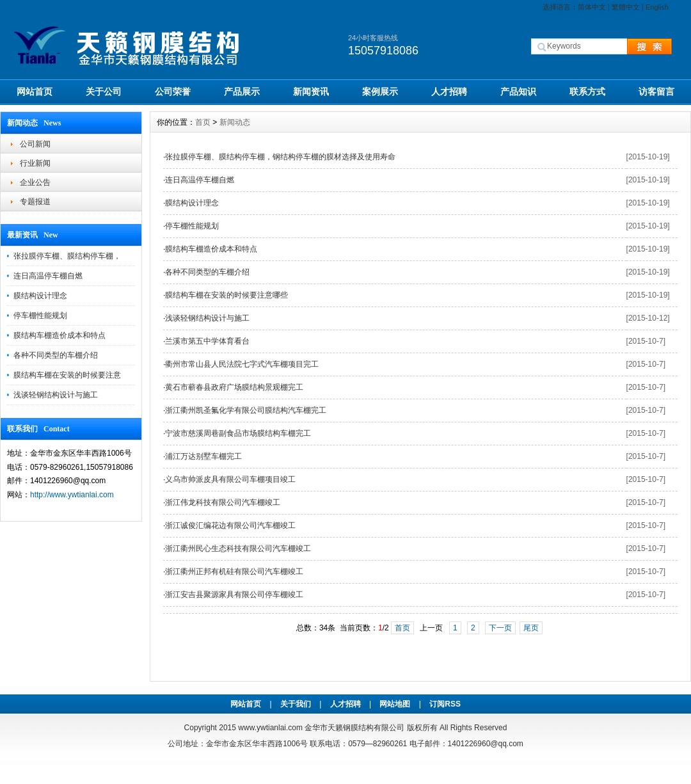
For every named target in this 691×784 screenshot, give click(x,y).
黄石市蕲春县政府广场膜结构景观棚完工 (234, 387)
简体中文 (592, 7)
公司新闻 (35, 144)
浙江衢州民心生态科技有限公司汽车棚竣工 (238, 548)
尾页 (531, 628)
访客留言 (656, 92)
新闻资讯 (311, 92)
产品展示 (242, 92)
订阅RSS (445, 704)
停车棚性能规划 (40, 316)
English (657, 7)
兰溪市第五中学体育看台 (207, 341)
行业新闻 (35, 163)
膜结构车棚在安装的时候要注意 (67, 375)
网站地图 (395, 704)
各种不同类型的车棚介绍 (56, 355)
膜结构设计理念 (40, 296)
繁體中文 (626, 7)
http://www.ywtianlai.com (72, 495)
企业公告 (35, 182)
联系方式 (587, 92)
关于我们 (296, 704)
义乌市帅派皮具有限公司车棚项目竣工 (230, 479)
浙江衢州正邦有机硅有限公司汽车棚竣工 (234, 572)
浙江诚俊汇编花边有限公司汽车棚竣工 (230, 525)
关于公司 (104, 92)
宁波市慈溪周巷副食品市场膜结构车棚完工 (238, 433)
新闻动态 (235, 122)
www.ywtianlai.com (270, 728)
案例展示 (380, 92)
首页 (203, 122)
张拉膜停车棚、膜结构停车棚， (67, 256)
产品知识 (518, 92)
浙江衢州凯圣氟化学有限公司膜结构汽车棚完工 (246, 410)
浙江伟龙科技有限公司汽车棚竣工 (223, 502)
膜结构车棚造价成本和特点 (60, 335)
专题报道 (35, 202)
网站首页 (35, 92)
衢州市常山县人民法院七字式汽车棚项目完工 (242, 364)
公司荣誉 (173, 92)
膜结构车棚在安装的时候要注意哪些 (226, 295)
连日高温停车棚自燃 (48, 276)
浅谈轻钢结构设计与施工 (56, 395)
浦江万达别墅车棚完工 (203, 456)
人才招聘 (449, 92)
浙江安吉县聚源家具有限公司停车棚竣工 (234, 595)
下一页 (500, 628)
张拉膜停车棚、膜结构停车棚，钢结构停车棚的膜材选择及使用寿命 (280, 157)
